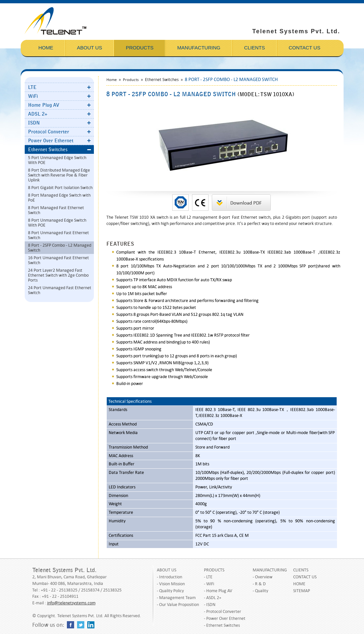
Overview (264, 577)
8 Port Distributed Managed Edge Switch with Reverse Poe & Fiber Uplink (59, 175)
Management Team (177, 598)
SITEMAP (302, 591)
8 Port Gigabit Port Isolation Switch (60, 188)
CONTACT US (305, 577)
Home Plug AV (44, 105)
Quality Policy (171, 591)
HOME (299, 584)
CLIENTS (301, 570)
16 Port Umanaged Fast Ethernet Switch (58, 260)
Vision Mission (172, 584)
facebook (70, 625)
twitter (81, 625)
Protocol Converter (49, 132)
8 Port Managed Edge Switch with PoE (59, 198)
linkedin (91, 625)
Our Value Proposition (179, 605)
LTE (32, 87)
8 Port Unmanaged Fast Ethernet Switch (58, 235)
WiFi (33, 96)
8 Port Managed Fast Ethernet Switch (56, 210)
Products (131, 80)
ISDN (34, 123)
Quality (262, 591)
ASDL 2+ (214, 598)
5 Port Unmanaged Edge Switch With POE (57, 160)
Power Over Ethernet (51, 141)
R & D (260, 584)
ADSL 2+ (38, 114)
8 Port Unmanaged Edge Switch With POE (57, 223)
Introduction (171, 577)
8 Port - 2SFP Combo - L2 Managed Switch (60, 248)
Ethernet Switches (48, 150)
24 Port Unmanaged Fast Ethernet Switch (60, 290)
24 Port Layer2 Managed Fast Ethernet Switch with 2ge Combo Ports (58, 275)
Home (112, 80)
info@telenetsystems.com (71, 603)
